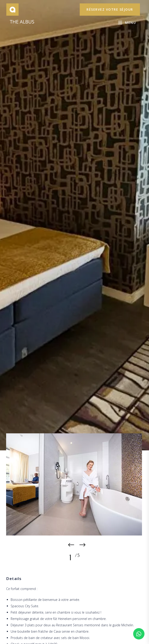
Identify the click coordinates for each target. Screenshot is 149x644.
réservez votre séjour (110, 9)
